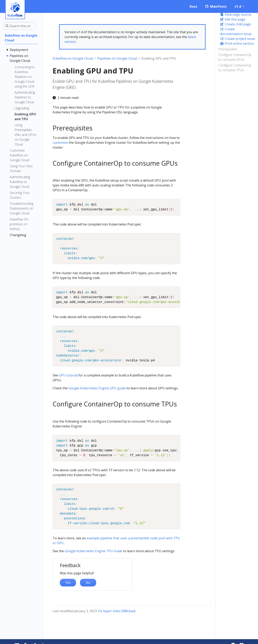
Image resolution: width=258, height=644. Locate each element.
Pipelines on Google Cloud (117, 58)
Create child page (235, 24)
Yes (68, 583)
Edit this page (233, 19)
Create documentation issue (236, 31)
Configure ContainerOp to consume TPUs (235, 68)
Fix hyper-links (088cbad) (117, 611)
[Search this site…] (19, 26)
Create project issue (237, 39)
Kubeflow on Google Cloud (73, 58)
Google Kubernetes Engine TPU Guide (94, 551)
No (88, 583)
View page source (236, 14)
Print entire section (237, 43)
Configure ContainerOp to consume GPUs (235, 57)
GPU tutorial (68, 375)
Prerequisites (228, 49)
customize (60, 143)
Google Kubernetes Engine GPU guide (97, 388)
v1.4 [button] (238, 6)
